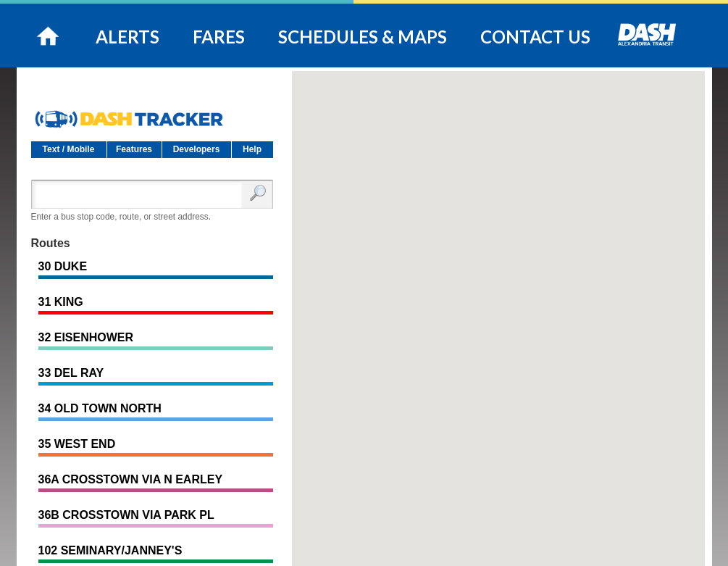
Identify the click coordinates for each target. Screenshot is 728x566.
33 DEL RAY (71, 373)
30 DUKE (63, 266)
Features (134, 149)
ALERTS (127, 37)
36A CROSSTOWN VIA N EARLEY (131, 479)
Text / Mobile (69, 149)
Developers (197, 149)
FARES (219, 37)
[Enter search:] (140, 194)
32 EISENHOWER (86, 337)
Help (252, 149)
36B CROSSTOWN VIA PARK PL (126, 515)
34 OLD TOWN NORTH (100, 408)
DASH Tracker (152, 113)
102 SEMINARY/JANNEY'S (110, 550)
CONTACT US (535, 37)
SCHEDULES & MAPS (363, 37)
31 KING (61, 302)
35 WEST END (77, 444)
